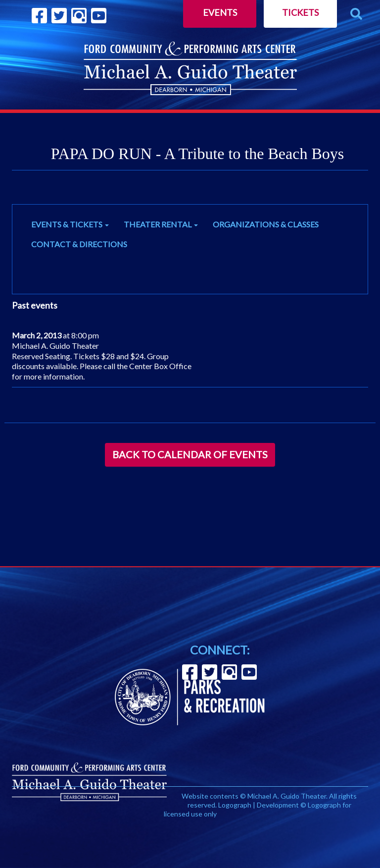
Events (220, 12)
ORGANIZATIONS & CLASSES (266, 224)
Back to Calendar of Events (190, 454)
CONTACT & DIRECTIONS (79, 244)
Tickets (300, 12)
